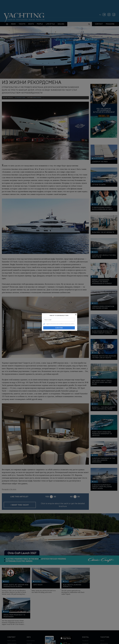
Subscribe (59, 328)
